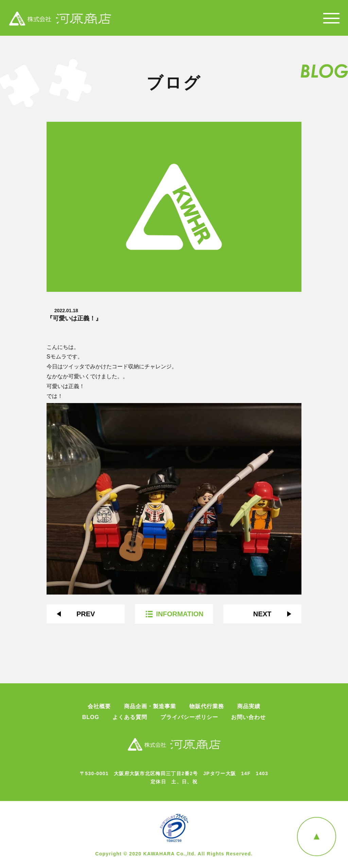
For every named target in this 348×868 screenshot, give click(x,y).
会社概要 (99, 706)
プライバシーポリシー (189, 717)
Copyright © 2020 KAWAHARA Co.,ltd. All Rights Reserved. (174, 854)
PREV (86, 614)
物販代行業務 (207, 706)
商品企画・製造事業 (150, 706)
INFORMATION (180, 614)
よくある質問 (130, 717)
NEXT (262, 614)
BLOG (91, 717)
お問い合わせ (248, 717)
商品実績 (249, 706)
